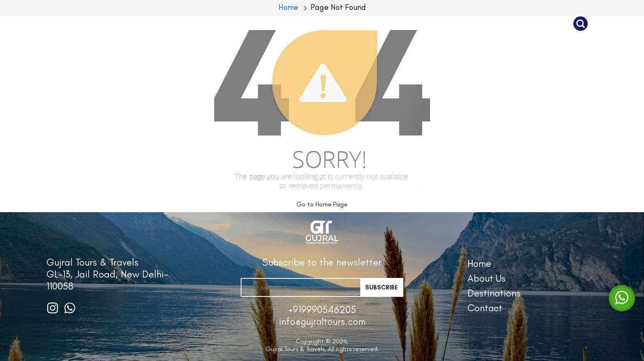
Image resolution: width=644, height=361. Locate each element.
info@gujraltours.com (322, 321)
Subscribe (381, 287)
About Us (379, 24)
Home (479, 263)
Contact (533, 24)
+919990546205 (322, 309)
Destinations (457, 24)
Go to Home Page (322, 204)
